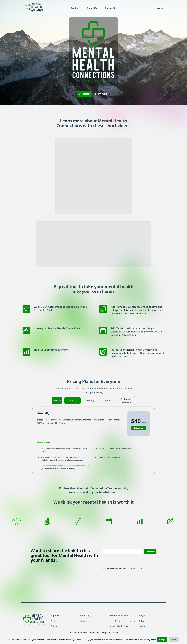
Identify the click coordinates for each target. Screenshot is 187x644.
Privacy (142, 621)
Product (75, 8)
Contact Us (110, 8)
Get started (85, 94)
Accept (162, 640)
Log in (161, 8)
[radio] (72, 400)
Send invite (150, 552)
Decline (174, 640)
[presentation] (121, 561)
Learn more (103, 94)
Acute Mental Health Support (123, 621)
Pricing (54, 626)
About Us (92, 8)
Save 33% (57, 400)
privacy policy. (136, 568)
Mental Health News (119, 626)
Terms (142, 626)
